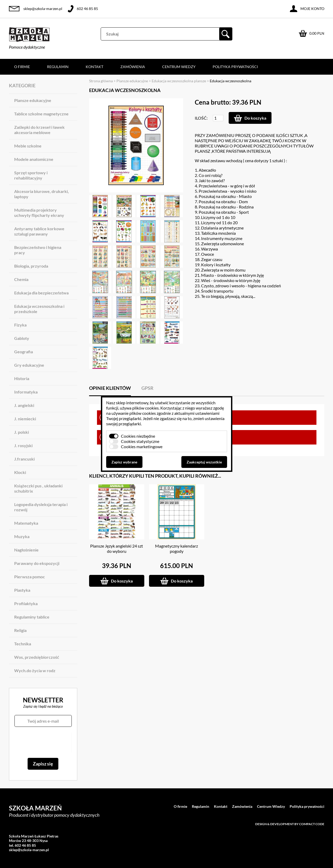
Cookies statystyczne (140, 441)
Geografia (24, 352)
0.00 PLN (317, 33)
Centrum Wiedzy (179, 67)
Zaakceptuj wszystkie (204, 462)
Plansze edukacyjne (33, 100)
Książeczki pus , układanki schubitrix (38, 488)
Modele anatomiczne (34, 159)
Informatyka (26, 392)
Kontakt (94, 67)
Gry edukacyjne (29, 365)
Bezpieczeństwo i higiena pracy (38, 250)
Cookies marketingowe (142, 446)
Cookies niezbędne (138, 436)
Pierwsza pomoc (30, 577)
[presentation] (43, 742)
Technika (23, 644)
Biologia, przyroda (31, 266)
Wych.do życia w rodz (35, 670)
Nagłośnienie (26, 550)
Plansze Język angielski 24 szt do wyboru (117, 548)
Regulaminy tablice (32, 617)
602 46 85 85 (87, 9)
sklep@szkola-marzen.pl (43, 9)
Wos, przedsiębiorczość (37, 657)
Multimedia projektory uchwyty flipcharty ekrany (39, 213)
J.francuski (24, 459)
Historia (22, 378)
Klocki (20, 472)
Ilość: (201, 118)
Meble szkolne (28, 146)
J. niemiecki (25, 419)
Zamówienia (133, 67)
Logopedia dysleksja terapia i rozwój (41, 507)
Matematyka (26, 523)
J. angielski (24, 405)
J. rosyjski (23, 445)
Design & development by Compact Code (290, 824)
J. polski (22, 432)
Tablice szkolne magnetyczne (41, 114)
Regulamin (58, 67)
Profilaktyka (26, 603)
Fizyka (20, 325)
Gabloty (22, 338)
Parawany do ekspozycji (37, 563)
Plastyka (22, 590)
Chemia (21, 279)
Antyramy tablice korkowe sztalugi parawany (39, 231)
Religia (20, 630)
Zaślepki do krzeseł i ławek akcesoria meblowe (39, 130)
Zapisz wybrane (124, 462)
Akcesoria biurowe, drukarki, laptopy (42, 194)
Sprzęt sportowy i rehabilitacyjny (31, 175)
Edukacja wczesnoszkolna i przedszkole (39, 309)
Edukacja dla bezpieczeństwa (41, 293)
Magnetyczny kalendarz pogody (176, 548)
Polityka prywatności (235, 67)
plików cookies (145, 408)
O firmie (22, 67)
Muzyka (22, 536)
